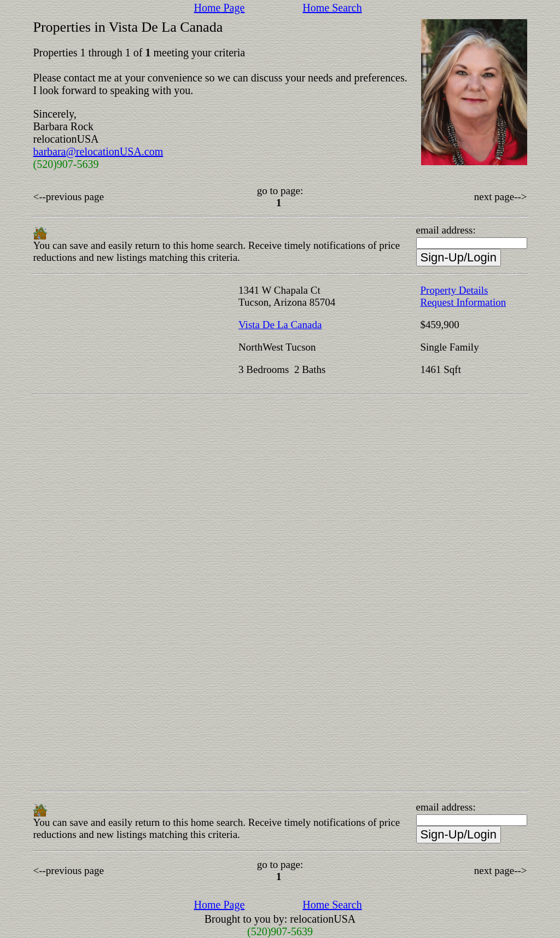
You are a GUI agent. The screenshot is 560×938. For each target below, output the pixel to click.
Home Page (220, 8)
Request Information (463, 302)
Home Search (332, 8)
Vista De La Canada (280, 325)
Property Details (454, 290)
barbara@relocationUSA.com (98, 152)
